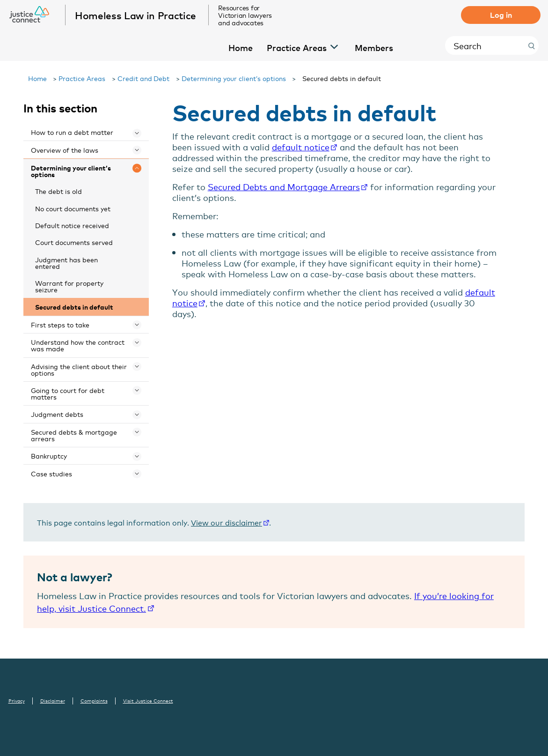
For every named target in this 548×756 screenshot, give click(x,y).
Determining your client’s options (234, 78)
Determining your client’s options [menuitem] (71, 171)
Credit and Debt (144, 78)
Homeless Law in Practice (136, 15)
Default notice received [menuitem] (72, 225)
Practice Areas (82, 78)
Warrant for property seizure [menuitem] (69, 286)
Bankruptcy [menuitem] (49, 456)
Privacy (17, 701)
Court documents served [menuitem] (74, 242)
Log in (501, 15)
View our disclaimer (227, 522)
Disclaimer (53, 701)
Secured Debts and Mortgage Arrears (284, 186)
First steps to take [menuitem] (60, 324)
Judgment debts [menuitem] (57, 414)
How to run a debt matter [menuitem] (72, 132)
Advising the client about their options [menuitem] (79, 369)
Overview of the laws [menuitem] (65, 150)
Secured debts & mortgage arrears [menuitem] (74, 435)
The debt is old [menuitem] (58, 191)
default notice (301, 147)
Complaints (94, 701)
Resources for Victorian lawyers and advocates (245, 15)
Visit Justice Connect (148, 701)
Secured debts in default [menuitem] (74, 307)
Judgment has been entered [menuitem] (66, 263)
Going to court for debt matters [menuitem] (68, 393)
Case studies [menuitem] (51, 473)
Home (37, 78)
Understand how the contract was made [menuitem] (78, 345)
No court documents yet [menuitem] (73, 208)
